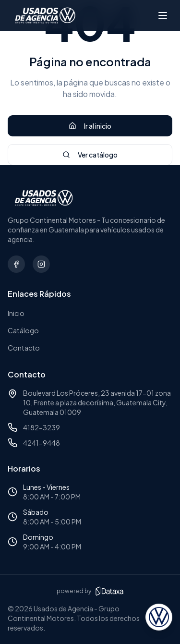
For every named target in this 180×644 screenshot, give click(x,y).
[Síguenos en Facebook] (16, 264)
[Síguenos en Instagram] (41, 264)
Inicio (16, 313)
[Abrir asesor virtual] (159, 619)
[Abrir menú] (163, 15)
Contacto (24, 348)
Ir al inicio (90, 126)
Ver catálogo (90, 155)
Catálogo (23, 330)
